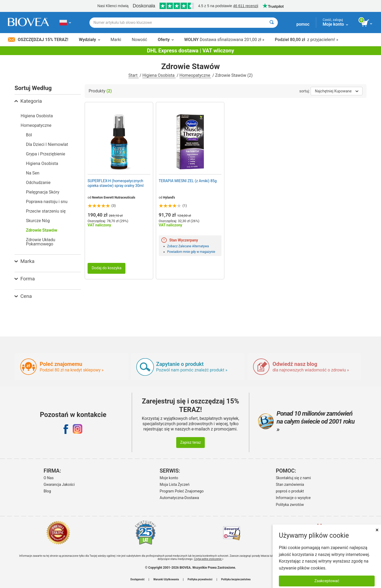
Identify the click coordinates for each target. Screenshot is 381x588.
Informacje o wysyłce (293, 498)
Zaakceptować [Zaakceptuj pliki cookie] (327, 581)
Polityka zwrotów (290, 505)
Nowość (139, 40)
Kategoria (28, 101)
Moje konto (169, 478)
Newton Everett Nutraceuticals (114, 198)
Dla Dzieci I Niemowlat (47, 144)
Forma (25, 279)
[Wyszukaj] (272, 23)
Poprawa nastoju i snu (47, 202)
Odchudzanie (38, 183)
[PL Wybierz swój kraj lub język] (65, 23)
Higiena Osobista (159, 75)
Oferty (166, 40)
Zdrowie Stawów (42, 230)
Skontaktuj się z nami (294, 478)
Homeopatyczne (195, 75)
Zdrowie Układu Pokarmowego (41, 242)
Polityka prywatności (200, 580)
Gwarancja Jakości (59, 484)
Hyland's (169, 198)
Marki (116, 40)
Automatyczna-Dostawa (179, 498)
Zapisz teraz (190, 443)
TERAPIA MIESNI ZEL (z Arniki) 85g (188, 181)
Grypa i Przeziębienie (46, 154)
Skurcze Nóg (38, 221)
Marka (24, 261)
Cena (23, 296)
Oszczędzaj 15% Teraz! (38, 40)
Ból (29, 135)
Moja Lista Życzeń (175, 484)
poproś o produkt (290, 491)
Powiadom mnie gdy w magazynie (191, 252)
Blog (47, 491)
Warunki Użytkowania (166, 580)
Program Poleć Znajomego (182, 491)
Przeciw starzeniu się (46, 211)
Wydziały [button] (89, 40)
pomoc (303, 24)
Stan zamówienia (290, 484)
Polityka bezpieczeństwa (236, 580)
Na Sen (33, 173)
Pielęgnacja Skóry (43, 192)
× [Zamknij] (377, 530)
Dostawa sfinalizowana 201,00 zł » (224, 40)
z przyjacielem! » (307, 40)
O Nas (49, 478)
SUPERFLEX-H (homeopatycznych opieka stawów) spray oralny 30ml (116, 183)
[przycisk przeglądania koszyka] (367, 23)
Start (133, 75)
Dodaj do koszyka (106, 268)
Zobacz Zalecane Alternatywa (188, 246)
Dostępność (137, 580)
